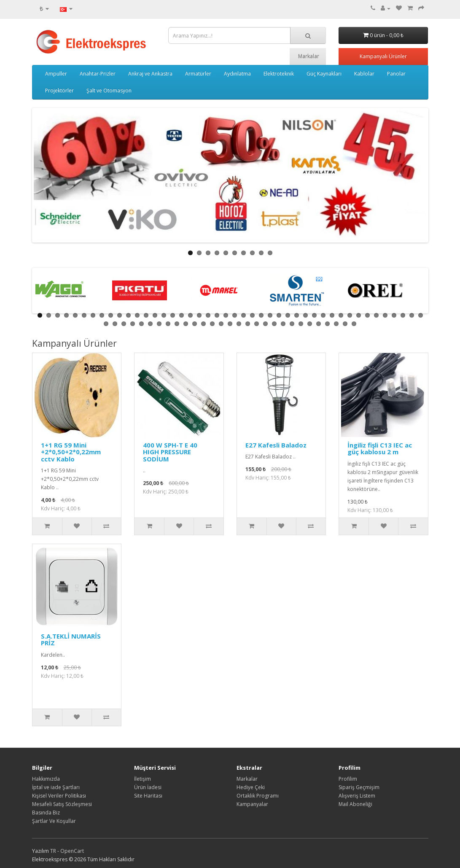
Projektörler (59, 90)
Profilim (348, 779)
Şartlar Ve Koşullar (54, 821)
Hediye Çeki (251, 787)
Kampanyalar (252, 804)
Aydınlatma (237, 74)
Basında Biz (46, 813)
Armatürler (198, 74)
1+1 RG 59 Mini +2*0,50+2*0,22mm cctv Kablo (71, 452)
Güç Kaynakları (324, 74)
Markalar (309, 56)
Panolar (396, 74)
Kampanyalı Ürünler (383, 56)
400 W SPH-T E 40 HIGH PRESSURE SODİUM (170, 452)
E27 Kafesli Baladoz (276, 445)
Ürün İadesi (148, 787)
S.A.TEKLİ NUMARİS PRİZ (71, 640)
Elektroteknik (279, 74)
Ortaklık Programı (258, 796)
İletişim (143, 779)
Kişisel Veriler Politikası (59, 796)
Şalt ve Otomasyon (109, 90)
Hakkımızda (46, 779)
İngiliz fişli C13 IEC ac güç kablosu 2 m (380, 449)
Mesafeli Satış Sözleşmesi (62, 804)
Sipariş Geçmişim (359, 787)
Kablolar (364, 74)
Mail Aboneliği (355, 804)
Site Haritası (148, 796)
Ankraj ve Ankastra (150, 74)
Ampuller (56, 74)
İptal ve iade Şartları (56, 787)
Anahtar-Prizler (98, 74)
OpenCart (72, 851)
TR (54, 851)
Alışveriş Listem (357, 796)
